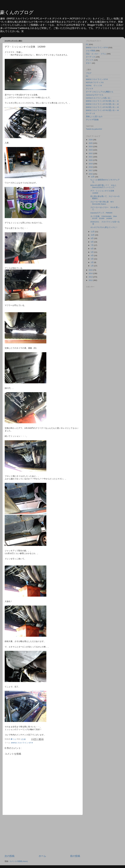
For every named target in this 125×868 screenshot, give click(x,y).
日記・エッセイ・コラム (96, 54)
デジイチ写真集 (92, 120)
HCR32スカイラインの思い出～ (99, 98)
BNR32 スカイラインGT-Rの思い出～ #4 (102, 110)
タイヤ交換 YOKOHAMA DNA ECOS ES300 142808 (104, 217)
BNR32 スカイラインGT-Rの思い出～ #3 (102, 107)
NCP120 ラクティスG (95, 82)
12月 (93, 177)
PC (87, 44)
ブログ (89, 73)
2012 (91, 280)
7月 (92, 245)
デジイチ (90, 60)
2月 (92, 262)
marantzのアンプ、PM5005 (101, 213)
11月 (93, 232)
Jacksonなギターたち (95, 95)
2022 (91, 153)
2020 (91, 160)
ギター (89, 63)
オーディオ (90, 57)
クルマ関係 (90, 51)
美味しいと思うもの (94, 117)
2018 (91, 167)
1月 (92, 266)
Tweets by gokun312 (94, 129)
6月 (92, 249)
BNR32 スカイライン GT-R (22, 743)
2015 (91, 270)
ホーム (42, 856)
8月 (92, 242)
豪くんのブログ (17, 12)
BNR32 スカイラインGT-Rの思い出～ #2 (102, 104)
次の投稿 (10, 856)
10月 (93, 235)
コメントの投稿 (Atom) (18, 861)
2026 (91, 140)
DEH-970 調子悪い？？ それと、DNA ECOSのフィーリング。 (104, 186)
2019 (91, 164)
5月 (92, 252)
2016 (91, 174)
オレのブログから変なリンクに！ (104, 227)
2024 (91, 147)
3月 (92, 259)
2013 (91, 277)
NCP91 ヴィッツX (94, 86)
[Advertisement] (42, 835)
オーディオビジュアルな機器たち (100, 92)
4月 (92, 255)
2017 (91, 170)
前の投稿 (75, 856)
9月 (92, 238)
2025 (91, 143)
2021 (91, 157)
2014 (91, 273)
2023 (91, 150)
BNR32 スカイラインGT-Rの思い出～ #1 (102, 101)
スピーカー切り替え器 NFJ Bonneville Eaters (103, 203)
